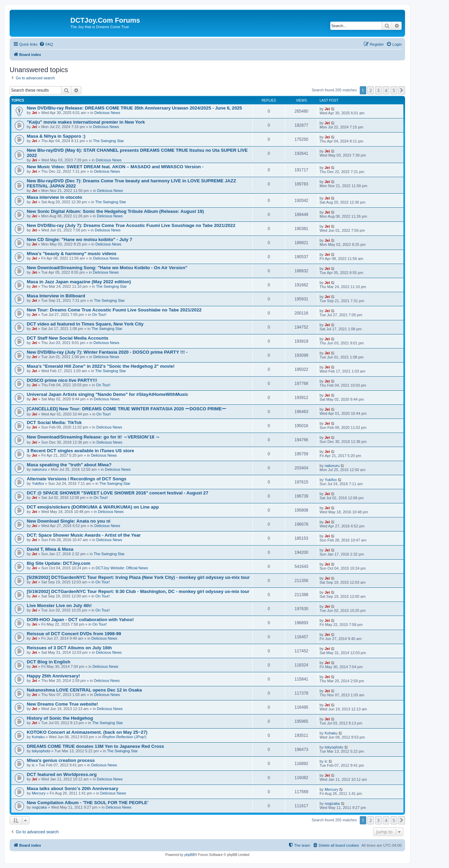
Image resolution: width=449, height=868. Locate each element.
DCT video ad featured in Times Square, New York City (85, 324)
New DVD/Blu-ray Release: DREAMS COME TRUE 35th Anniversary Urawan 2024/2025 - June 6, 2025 (134, 108)
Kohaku (38, 737)
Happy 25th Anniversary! (53, 676)
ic (33, 765)
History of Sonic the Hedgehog (60, 718)
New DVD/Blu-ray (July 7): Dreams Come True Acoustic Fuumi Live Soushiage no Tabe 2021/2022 (131, 225)
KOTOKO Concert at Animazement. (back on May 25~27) (87, 732)
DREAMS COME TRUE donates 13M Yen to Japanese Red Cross (95, 746)
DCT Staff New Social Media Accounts (68, 338)
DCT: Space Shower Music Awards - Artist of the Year (84, 535)
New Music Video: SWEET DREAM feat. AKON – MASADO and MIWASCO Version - (115, 167)
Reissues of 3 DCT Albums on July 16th (69, 648)
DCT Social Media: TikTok (54, 422)
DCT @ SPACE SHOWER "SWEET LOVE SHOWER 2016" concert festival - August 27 (118, 493)
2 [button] (371, 90)
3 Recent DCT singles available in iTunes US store (80, 451)
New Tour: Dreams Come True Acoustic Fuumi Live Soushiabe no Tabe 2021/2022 (114, 310)
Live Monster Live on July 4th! (59, 606)
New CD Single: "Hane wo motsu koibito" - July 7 (79, 239)
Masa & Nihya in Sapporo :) (56, 136)
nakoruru (39, 469)
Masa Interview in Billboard (56, 296)
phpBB (189, 855)
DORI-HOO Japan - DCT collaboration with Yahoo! (80, 620)
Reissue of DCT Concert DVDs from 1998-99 (74, 634)
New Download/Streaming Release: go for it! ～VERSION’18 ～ (93, 437)
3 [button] (378, 90)
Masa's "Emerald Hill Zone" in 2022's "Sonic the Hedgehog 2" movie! (101, 366)
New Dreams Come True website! (62, 704)
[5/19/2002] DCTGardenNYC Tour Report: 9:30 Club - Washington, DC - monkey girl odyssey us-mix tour (138, 591)
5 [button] (394, 90)
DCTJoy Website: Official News (122, 568)
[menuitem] (46, 44)
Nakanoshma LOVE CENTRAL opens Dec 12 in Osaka (84, 690)
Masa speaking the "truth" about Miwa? (69, 465)
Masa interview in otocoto (54, 197)
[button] (402, 90)
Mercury (39, 793)
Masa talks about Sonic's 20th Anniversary (73, 789)
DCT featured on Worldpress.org (62, 774)
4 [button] (386, 90)
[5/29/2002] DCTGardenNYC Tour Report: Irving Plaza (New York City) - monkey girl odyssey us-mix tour (138, 577)
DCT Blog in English (49, 662)
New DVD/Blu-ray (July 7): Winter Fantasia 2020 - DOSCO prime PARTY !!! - (107, 352)
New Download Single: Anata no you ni (69, 521)
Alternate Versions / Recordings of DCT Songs (77, 479)
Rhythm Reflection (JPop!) (124, 737)
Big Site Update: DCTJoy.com (59, 563)
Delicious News (107, 113)
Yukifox (38, 483)
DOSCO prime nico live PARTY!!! (62, 380)
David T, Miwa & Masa (50, 549)
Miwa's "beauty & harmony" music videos (72, 254)
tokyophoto (41, 751)
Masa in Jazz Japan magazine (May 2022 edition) (79, 282)
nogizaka (39, 807)
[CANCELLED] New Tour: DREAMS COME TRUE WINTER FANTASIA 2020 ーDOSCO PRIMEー (126, 409)
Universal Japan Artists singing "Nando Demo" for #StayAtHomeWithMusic (108, 394)
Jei (34, 113)
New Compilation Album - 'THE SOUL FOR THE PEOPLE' (88, 803)
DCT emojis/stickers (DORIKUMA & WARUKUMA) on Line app (93, 507)
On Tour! (99, 315)
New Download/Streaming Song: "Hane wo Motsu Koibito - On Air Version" (107, 268)
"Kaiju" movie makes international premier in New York (86, 122)
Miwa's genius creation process (61, 760)
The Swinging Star (108, 141)
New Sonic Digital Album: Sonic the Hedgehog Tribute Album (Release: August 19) (115, 211)
